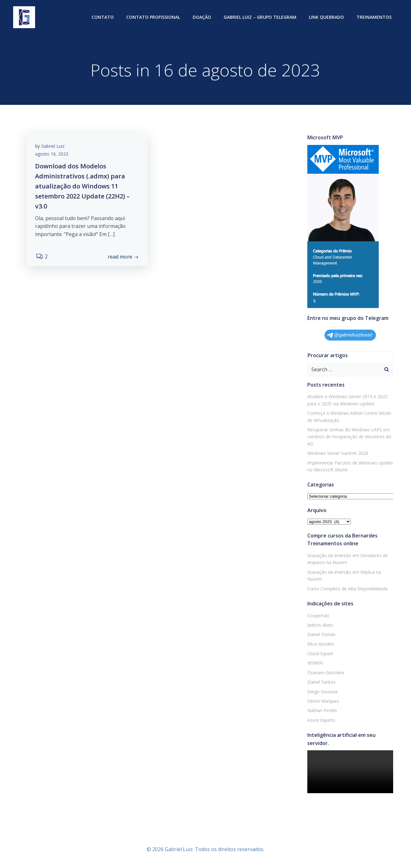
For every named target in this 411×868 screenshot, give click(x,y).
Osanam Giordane (325, 673)
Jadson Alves (320, 625)
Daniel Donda (321, 635)
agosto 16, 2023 (53, 155)
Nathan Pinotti (321, 711)
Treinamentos (375, 17)
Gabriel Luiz (54, 147)
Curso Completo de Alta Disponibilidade (347, 589)
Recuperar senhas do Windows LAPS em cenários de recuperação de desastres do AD (349, 437)
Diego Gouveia (322, 692)
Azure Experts (321, 720)
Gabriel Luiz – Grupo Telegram (261, 17)
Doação (203, 17)
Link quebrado (327, 17)
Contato (103, 17)
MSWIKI (315, 663)
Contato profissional (154, 17)
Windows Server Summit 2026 (337, 453)
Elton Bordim (320, 644)
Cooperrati (317, 616)
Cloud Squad (319, 654)
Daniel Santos (321, 682)
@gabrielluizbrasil (350, 335)
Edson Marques (323, 701)
